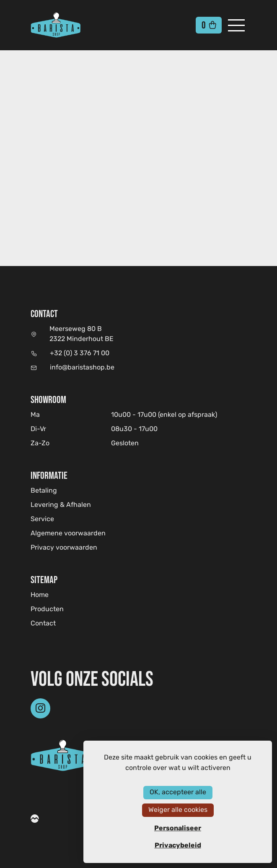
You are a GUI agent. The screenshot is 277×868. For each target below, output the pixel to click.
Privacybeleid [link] (178, 845)
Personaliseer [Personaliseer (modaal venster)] (178, 828)
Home (40, 595)
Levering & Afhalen (61, 505)
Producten (47, 610)
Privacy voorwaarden (64, 548)
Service (42, 519)
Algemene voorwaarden (68, 534)
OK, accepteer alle (178, 792)
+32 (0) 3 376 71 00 (80, 354)
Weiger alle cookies (178, 810)
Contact (43, 624)
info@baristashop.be (82, 368)
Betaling (44, 491)
